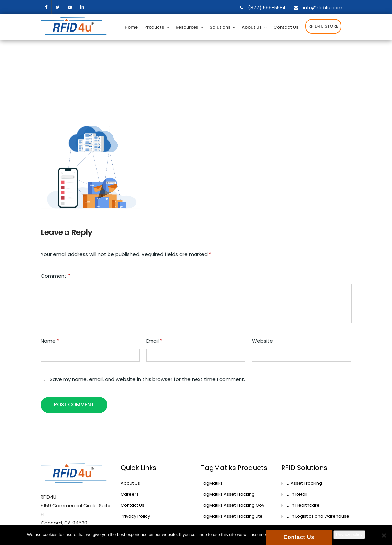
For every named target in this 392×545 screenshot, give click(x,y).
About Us (252, 27)
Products (154, 27)
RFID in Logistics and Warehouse (315, 516)
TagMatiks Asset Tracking (228, 494)
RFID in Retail (294, 494)
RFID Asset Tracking (302, 483)
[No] (384, 535)
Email (154, 341)
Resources (187, 27)
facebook (46, 7)
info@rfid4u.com (323, 8)
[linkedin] (82, 7)
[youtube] (70, 7)
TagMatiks (212, 483)
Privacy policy (349, 535)
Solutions (220, 27)
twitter (58, 7)
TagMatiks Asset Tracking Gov (233, 505)
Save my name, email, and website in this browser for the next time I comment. (147, 379)
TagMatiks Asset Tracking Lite (232, 516)
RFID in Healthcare (300, 505)
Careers (130, 494)
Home (131, 27)
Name (50, 341)
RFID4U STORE (323, 26)
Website (262, 341)
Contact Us (286, 27)
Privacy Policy (135, 516)
